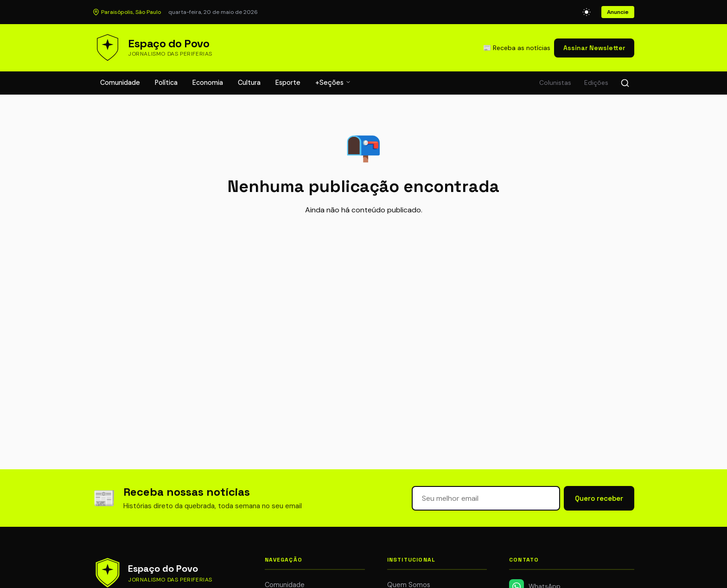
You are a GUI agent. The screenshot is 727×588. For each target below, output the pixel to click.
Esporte (288, 83)
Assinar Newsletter (594, 48)
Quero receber (599, 498)
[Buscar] (625, 83)
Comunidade (120, 83)
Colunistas (555, 83)
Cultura (249, 83)
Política (166, 83)
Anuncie (618, 12)
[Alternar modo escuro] (587, 12)
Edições (596, 83)
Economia (208, 83)
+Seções (333, 83)
